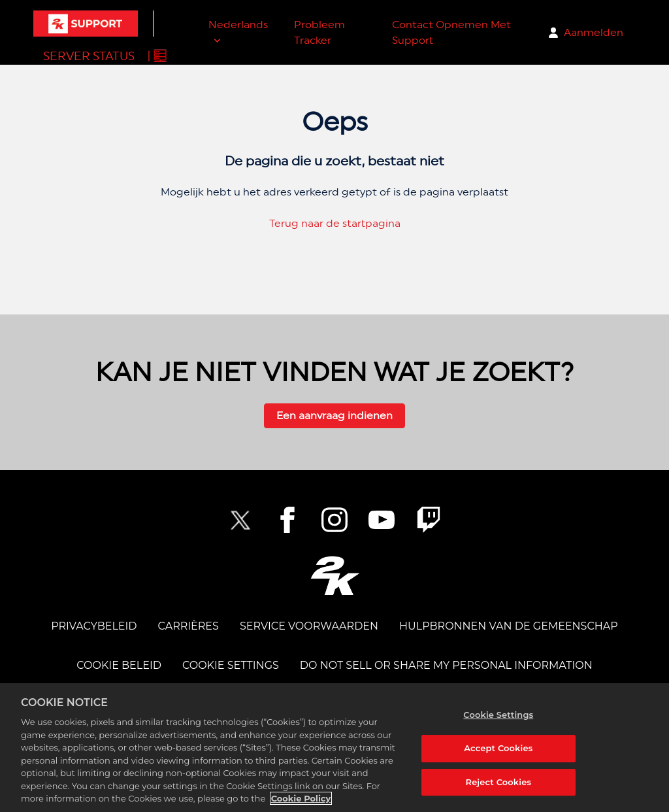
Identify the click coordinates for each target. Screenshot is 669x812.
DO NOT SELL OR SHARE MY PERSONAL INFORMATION (446, 665)
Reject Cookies (499, 782)
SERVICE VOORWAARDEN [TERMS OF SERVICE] (309, 626)
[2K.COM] (335, 576)
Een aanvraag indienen (334, 415)
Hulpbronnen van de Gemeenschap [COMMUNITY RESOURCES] (509, 626)
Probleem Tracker (319, 32)
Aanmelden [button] (594, 32)
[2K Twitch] (429, 520)
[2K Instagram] (334, 520)
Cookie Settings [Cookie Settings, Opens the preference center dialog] (498, 715)
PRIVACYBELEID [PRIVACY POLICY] (94, 626)
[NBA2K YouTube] (382, 520)
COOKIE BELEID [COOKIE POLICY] (119, 665)
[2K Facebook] (287, 520)
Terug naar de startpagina (335, 223)
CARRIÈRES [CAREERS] (188, 626)
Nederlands (238, 25)
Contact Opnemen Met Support (451, 32)
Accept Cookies (498, 748)
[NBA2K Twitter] (240, 520)
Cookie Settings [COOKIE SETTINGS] (231, 665)
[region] (334, 748)
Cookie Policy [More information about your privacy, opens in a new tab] (301, 798)
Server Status (89, 56)
